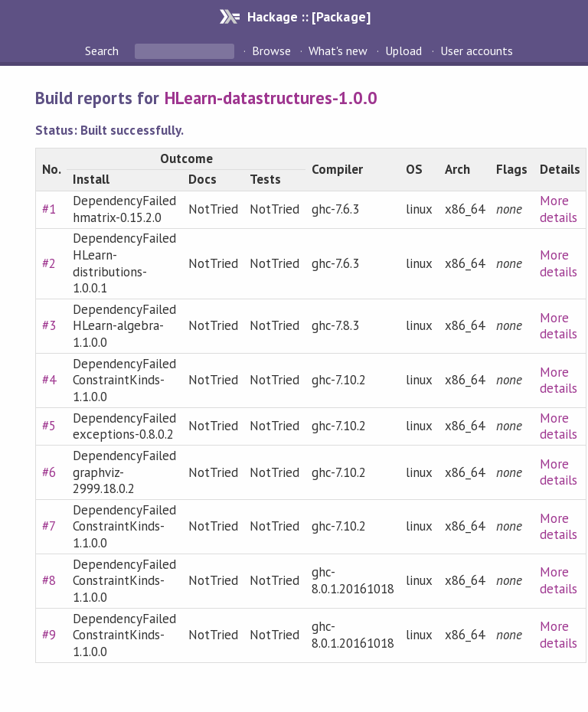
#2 (49, 263)
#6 (49, 472)
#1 (49, 209)
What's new (338, 51)
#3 (49, 325)
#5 (49, 426)
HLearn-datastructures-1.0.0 (271, 98)
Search (103, 51)
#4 (49, 380)
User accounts (477, 51)
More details (559, 209)
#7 (49, 526)
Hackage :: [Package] (309, 16)
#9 (49, 635)
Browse (271, 51)
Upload (403, 51)
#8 (49, 580)
